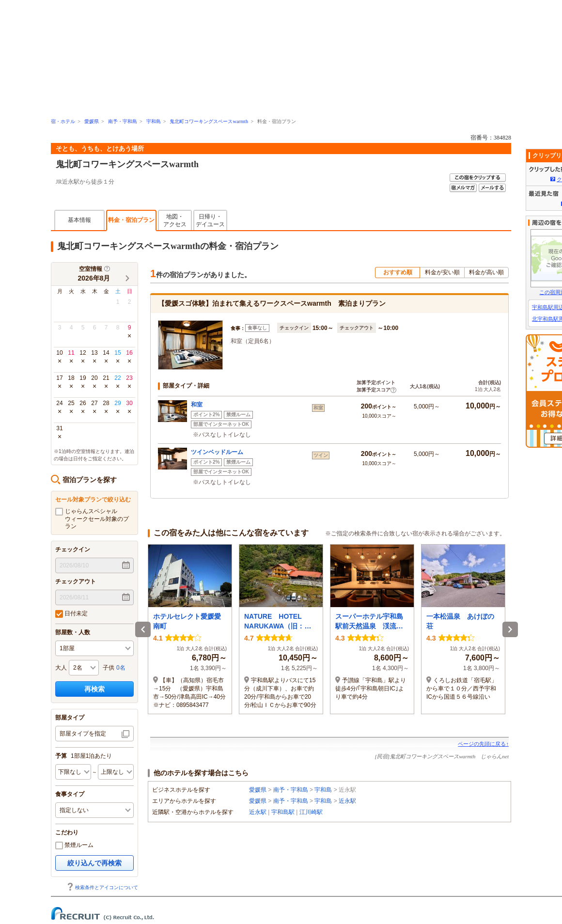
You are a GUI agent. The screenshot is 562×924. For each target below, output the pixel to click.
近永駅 (347, 801)
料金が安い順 (442, 272)
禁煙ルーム (74, 846)
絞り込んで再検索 (94, 863)
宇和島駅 (283, 812)
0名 (121, 668)
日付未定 (71, 614)
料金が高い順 (486, 272)
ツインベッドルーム (217, 452)
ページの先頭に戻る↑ (483, 744)
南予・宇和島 (123, 121)
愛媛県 (92, 121)
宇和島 (154, 121)
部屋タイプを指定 (83, 734)
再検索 (94, 689)
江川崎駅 (311, 812)
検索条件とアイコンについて (102, 887)
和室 (197, 405)
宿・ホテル (63, 121)
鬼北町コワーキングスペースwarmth (209, 121)
